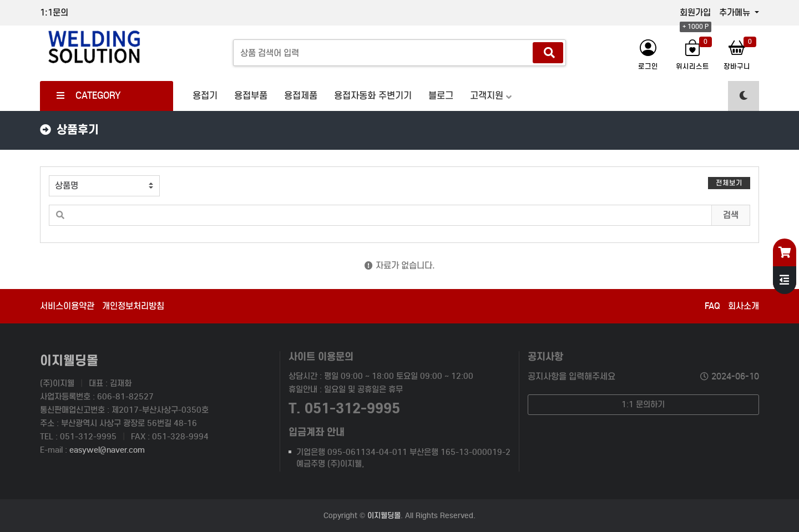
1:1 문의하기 (643, 404)
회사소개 (744, 306)
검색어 (41, 167)
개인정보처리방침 (133, 306)
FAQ (712, 306)
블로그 (441, 96)
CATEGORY (89, 96)
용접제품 (301, 96)
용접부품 (251, 96)
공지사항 (545, 356)
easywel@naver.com (107, 450)
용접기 (205, 96)
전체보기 (729, 183)
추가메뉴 (736, 12)
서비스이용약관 (67, 306)
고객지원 (487, 96)
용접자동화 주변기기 (373, 96)
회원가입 (695, 12)
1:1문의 (54, 12)
